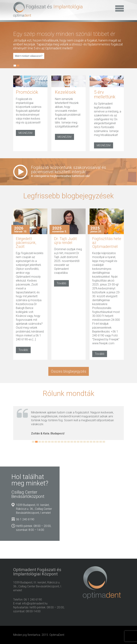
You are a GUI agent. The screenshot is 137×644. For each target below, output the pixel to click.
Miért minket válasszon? (29, 56)
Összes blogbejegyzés (69, 371)
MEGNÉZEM (25, 133)
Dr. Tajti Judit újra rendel (65, 241)
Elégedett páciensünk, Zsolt (26, 243)
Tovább (23, 350)
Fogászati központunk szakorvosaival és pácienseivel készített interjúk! (75, 172)
